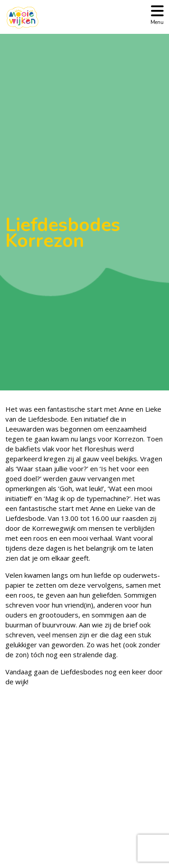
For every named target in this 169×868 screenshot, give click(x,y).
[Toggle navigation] (157, 14)
